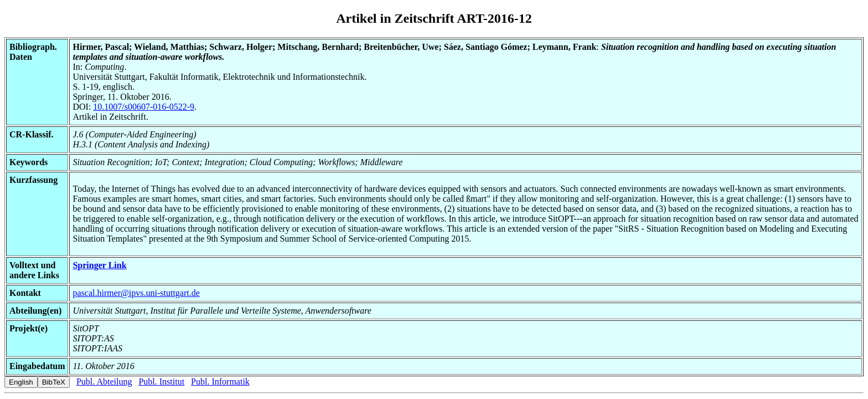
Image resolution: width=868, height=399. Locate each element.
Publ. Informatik (220, 382)
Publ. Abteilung (104, 382)
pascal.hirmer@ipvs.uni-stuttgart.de (136, 293)
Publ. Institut (161, 382)
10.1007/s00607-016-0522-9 (144, 107)
